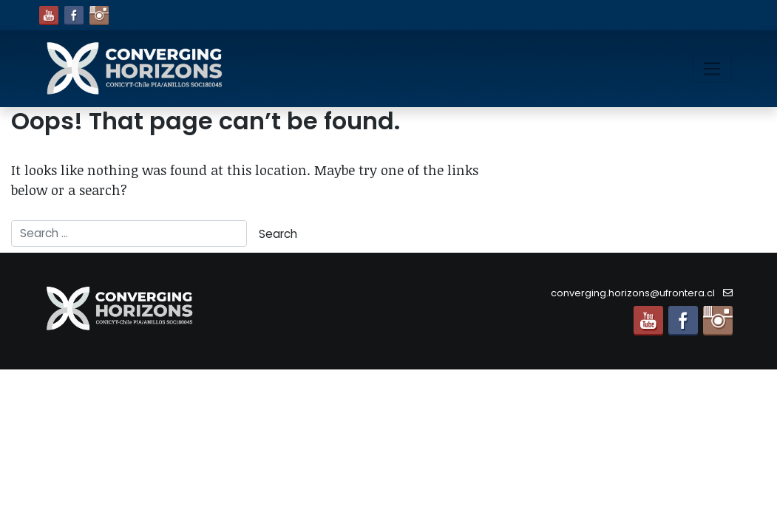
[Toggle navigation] (712, 69)
